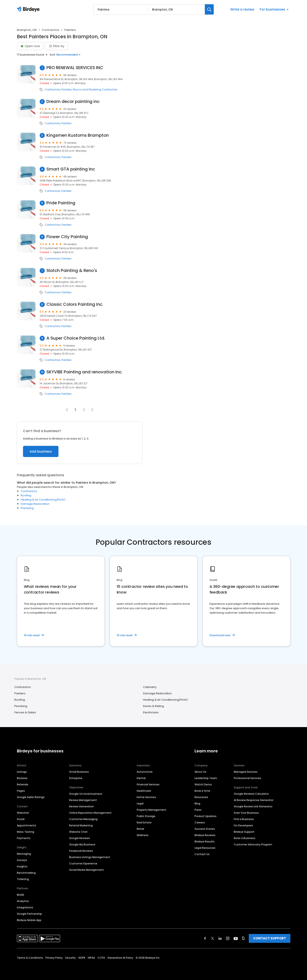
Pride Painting (61, 203)
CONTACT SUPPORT (270, 938)
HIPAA (91, 958)
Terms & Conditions (30, 958)
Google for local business (86, 794)
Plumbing (27, 508)
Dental (141, 778)
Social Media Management (87, 870)
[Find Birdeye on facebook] (205, 938)
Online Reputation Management (90, 813)
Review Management (83, 800)
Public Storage (146, 816)
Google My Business (82, 844)
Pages (21, 791)
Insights (22, 866)
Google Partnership (29, 914)
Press (198, 810)
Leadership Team (206, 778)
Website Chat (78, 832)
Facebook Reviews (81, 851)
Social (21, 819)
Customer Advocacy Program (253, 844)
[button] (92, 410)
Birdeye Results (205, 841)
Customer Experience (83, 863)
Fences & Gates (25, 712)
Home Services (146, 797)
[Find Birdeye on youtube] (236, 938)
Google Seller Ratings (31, 797)
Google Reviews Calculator (251, 794)
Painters (66, 90)
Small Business (79, 772)
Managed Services (246, 772)
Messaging (24, 854)
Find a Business (244, 819)
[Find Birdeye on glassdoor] (243, 938)
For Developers (243, 825)
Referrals (23, 784)
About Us (200, 772)
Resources (201, 797)
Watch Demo (203, 784)
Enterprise (76, 778)
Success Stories (205, 829)
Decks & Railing (153, 706)
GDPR (82, 958)
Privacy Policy (54, 958)
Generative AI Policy (120, 958)
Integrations (25, 907)
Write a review (242, 9)
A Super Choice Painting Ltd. (76, 338)
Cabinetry (150, 687)
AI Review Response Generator (254, 800)
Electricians (151, 712)
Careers (200, 822)
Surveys (22, 860)
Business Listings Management (90, 857)
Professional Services (247, 778)
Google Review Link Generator (253, 806)
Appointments (26, 825)
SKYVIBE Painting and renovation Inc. (84, 372)
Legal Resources (205, 848)
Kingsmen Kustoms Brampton (78, 135)
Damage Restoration (35, 504)
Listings (22, 772)
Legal (140, 803)
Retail (140, 829)
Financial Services (148, 784)
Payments (24, 838)
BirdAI (20, 895)
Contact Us (202, 854)
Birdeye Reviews (205, 835)
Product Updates (206, 816)
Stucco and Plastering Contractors (95, 90)
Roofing (26, 495)
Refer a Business (245, 838)
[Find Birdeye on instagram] (228, 938)
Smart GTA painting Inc (71, 169)
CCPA (101, 958)
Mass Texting (26, 832)
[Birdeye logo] (29, 10)
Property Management (151, 810)
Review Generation (82, 806)
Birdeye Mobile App (29, 920)
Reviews (22, 778)
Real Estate (144, 822)
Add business (41, 451)
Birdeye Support (244, 832)
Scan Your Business (246, 813)
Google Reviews (80, 838)
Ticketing (23, 879)
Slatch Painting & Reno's (72, 271)
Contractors (51, 30)
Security (70, 958)
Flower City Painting (67, 237)
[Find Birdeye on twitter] (213, 938)
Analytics (23, 901)
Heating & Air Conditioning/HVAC (43, 500)
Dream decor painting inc (73, 102)
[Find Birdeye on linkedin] (220, 938)
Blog (197, 803)
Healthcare (144, 791)
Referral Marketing (81, 825)
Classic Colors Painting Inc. (75, 304)
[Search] (209, 9)
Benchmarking (26, 873)
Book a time (202, 791)
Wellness (143, 835)
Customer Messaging (83, 819)
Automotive (145, 772)
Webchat (23, 813)
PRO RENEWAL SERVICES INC (75, 68)
